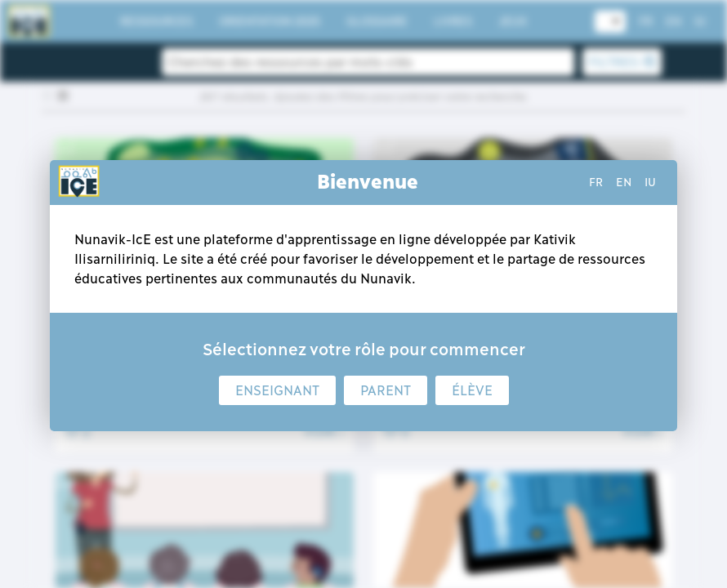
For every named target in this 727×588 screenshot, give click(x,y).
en (624, 182)
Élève (472, 390)
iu (650, 182)
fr (596, 182)
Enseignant (277, 390)
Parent (386, 390)
